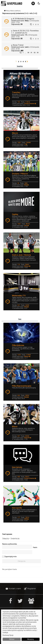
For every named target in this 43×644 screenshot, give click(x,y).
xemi (27, 47)
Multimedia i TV (19, 296)
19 (26, 35)
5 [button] (25, 62)
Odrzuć (12, 639)
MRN (26, 519)
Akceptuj (31, 639)
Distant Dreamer (29, 104)
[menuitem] (14, 589)
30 (28, 53)
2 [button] (19, 62)
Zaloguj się (6, 538)
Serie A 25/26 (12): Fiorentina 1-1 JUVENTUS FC (25, 32)
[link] (26, 13)
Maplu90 (27, 438)
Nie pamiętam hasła (10, 569)
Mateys (27, 266)
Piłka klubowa (18, 345)
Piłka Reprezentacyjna (22, 386)
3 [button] (21, 62)
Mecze (15, 133)
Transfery (16, 92)
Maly (27, 21)
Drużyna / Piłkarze (20, 174)
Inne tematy (17, 467)
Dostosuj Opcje (8, 635)
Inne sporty (17, 508)
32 (35, 53)
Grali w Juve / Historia (21, 255)
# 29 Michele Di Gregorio (24, 19)
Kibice (15, 427)
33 (38, 53)
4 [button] (23, 62)
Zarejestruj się (15, 538)
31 (31, 53)
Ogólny (15, 214)
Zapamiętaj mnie (10, 557)
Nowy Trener (18, 45)
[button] (27, 62)
